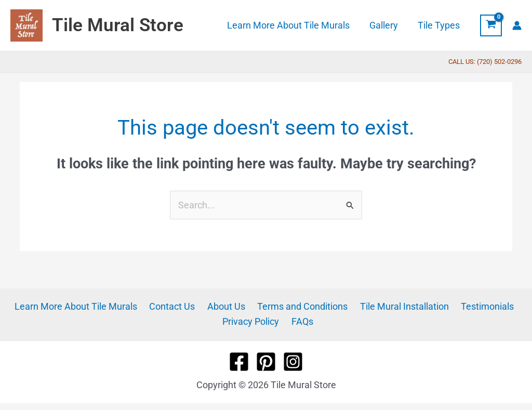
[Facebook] (239, 362)
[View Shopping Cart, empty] (491, 25)
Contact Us (176, 306)
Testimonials (480, 306)
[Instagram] (293, 362)
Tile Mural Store (118, 25)
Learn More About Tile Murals (83, 306)
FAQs (301, 321)
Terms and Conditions (301, 306)
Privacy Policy (253, 321)
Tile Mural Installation (400, 306)
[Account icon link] (517, 25)
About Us (227, 306)
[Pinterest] (266, 362)
